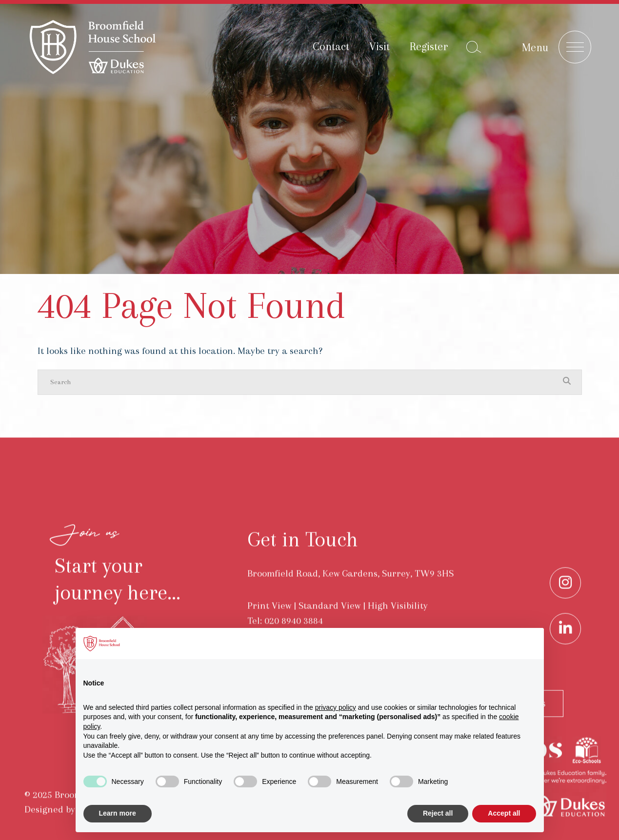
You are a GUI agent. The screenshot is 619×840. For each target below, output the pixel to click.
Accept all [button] (504, 813)
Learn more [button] (118, 813)
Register (429, 46)
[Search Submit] (474, 47)
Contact (331, 46)
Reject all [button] (438, 813)
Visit (379, 46)
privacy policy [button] (336, 707)
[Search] (300, 382)
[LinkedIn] (565, 644)
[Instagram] (565, 598)
